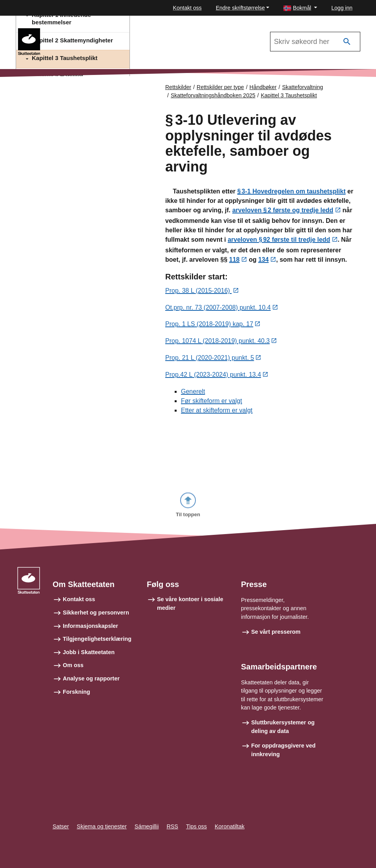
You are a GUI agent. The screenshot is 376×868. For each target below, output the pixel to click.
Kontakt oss (187, 8)
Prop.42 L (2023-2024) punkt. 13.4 (213, 376)
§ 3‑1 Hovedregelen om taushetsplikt (291, 192)
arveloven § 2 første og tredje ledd (283, 211)
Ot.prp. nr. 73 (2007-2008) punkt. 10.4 (218, 308)
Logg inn (342, 8)
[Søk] (347, 42)
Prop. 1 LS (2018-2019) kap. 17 (209, 325)
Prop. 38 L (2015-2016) (198, 291)
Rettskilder (178, 87)
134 (264, 260)
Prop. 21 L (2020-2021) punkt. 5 (210, 359)
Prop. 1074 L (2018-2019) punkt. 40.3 (217, 342)
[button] (300, 8)
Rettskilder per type (220, 87)
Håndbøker (263, 87)
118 (235, 260)
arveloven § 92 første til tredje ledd (279, 240)
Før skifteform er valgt (212, 402)
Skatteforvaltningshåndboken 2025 (96, 32)
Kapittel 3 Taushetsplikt (289, 95)
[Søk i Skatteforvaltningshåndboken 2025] (315, 42)
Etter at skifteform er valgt (217, 411)
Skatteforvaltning (303, 87)
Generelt (193, 392)
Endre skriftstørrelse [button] (240, 8)
